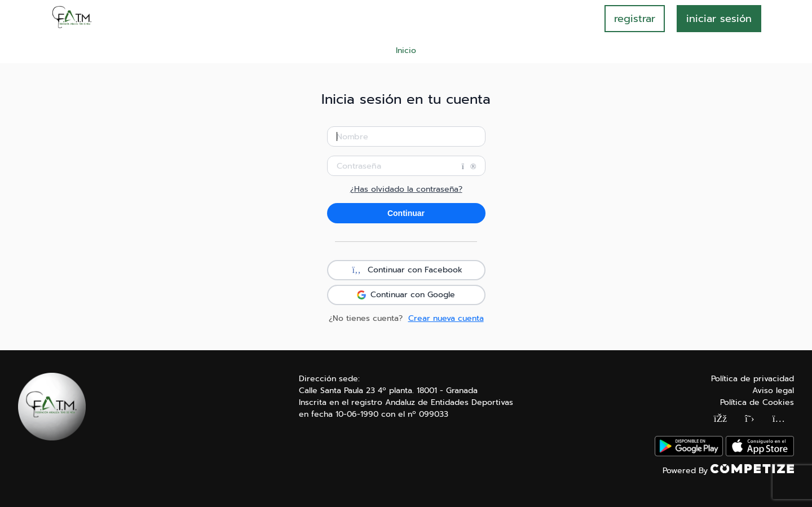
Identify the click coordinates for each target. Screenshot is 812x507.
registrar (635, 19)
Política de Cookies (757, 402)
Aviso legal (773, 391)
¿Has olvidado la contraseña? (406, 189)
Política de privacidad (753, 379)
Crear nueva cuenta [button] (446, 318)
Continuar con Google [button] (406, 295)
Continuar (406, 213)
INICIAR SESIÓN (719, 19)
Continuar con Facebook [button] (406, 270)
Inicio (406, 50)
